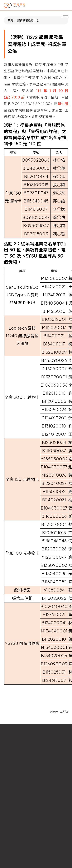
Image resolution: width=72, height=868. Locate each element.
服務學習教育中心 (28, 20)
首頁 (10, 20)
